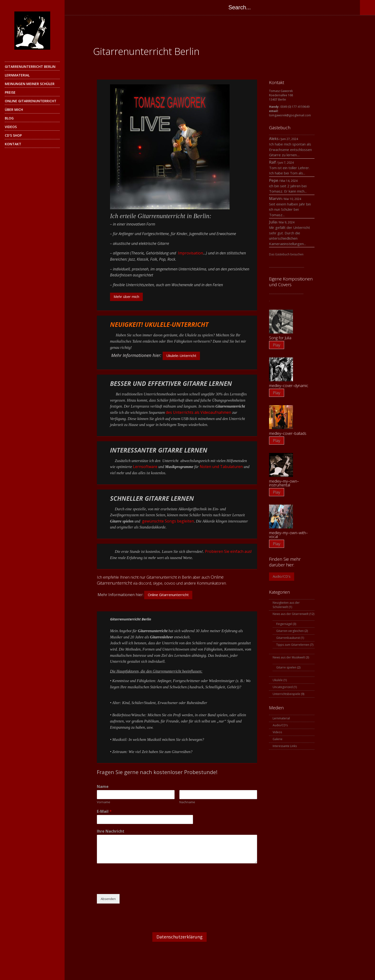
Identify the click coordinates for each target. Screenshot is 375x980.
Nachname (187, 802)
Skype (104, 7)
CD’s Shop (13, 135)
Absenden (108, 899)
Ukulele (278, 680)
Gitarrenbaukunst (288, 638)
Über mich (14, 110)
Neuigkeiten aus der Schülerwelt (286, 605)
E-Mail (104, 811)
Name (103, 787)
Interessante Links (285, 746)
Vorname (104, 802)
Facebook (75, 7)
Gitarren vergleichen (290, 631)
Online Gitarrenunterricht (31, 101)
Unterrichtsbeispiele (286, 694)
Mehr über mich (126, 296)
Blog (9, 118)
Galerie (278, 739)
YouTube (123, 7)
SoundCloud (132, 7)
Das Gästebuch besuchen (286, 254)
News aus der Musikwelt (289, 657)
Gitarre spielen (286, 667)
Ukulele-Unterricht (181, 355)
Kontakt (13, 144)
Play (277, 345)
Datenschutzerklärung (179, 937)
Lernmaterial (17, 75)
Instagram (113, 7)
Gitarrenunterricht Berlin (30, 67)
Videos (11, 127)
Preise (10, 92)
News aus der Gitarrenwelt (291, 614)
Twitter (85, 7)
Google (94, 7)
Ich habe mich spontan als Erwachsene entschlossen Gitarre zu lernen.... (290, 149)
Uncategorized (283, 687)
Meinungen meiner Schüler (30, 84)
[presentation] (133, 886)
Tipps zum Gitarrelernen (293, 645)
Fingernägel (284, 624)
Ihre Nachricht (111, 831)
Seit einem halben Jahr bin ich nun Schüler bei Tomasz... (290, 209)
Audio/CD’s (282, 576)
